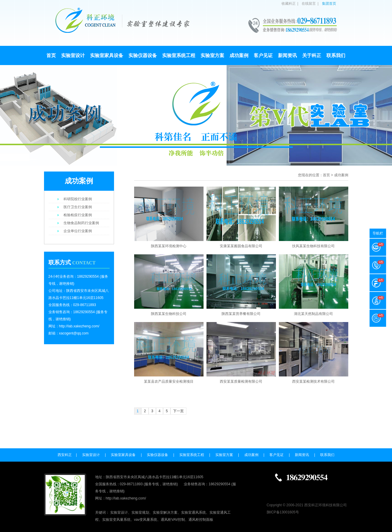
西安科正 (65, 455)
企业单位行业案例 (78, 231)
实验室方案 (212, 55)
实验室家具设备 (107, 55)
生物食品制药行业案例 (81, 223)
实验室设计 (73, 55)
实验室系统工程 (179, 55)
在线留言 (309, 4)
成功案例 (239, 55)
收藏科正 (289, 4)
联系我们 (336, 55)
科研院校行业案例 (78, 199)
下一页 (178, 411)
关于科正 (312, 55)
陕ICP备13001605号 (283, 512)
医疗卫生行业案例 (78, 207)
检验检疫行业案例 (78, 215)
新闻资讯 (287, 55)
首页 (51, 55)
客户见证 (263, 55)
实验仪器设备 (143, 55)
